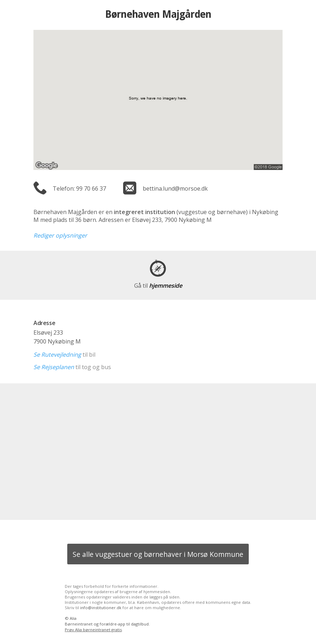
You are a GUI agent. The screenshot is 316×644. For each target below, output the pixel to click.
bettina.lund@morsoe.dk (175, 188)
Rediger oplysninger (60, 235)
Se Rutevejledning (57, 355)
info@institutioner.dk (101, 608)
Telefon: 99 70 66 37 (79, 188)
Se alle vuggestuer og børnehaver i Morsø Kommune (158, 554)
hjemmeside (158, 286)
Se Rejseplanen (54, 367)
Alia (73, 618)
